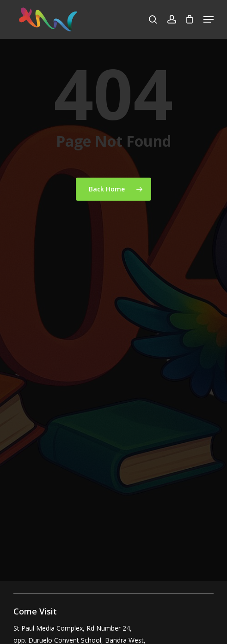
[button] (209, 19)
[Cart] (190, 19)
